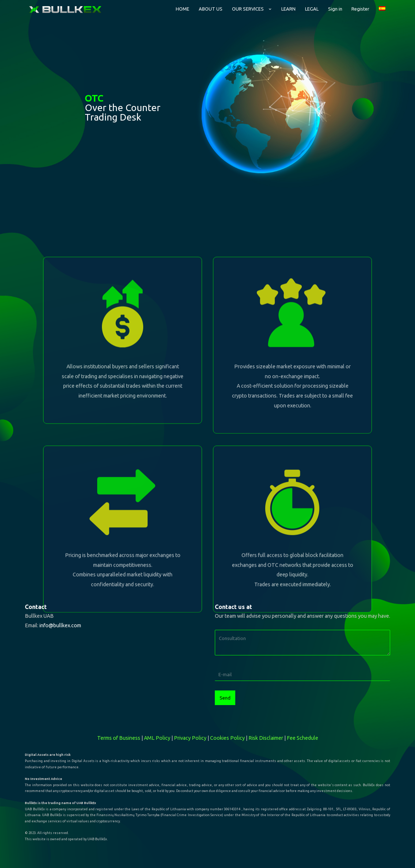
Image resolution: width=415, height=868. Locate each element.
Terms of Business (119, 738)
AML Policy (157, 738)
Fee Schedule (302, 738)
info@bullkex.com (60, 625)
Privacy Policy (190, 738)
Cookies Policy (227, 738)
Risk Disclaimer (266, 738)
